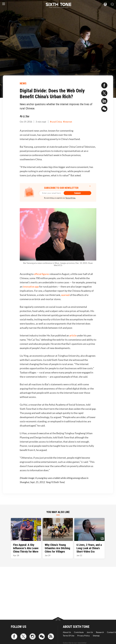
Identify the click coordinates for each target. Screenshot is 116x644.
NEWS (23, 83)
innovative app (31, 287)
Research (100, 632)
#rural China (56, 122)
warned (65, 295)
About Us (67, 632)
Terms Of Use (69, 636)
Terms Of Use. (71, 198)
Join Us (90, 632)
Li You (26, 116)
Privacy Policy (84, 636)
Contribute (79, 632)
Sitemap (96, 636)
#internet (68, 122)
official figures (42, 274)
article (73, 335)
